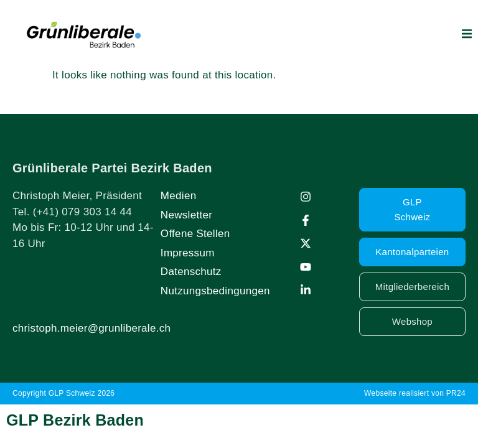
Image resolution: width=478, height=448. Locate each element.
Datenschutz (191, 272)
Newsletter (186, 215)
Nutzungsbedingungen (215, 291)
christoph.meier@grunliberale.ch (91, 328)
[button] (467, 34)
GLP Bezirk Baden (75, 420)
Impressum (188, 253)
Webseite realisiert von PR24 (415, 393)
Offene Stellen (195, 234)
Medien (179, 196)
